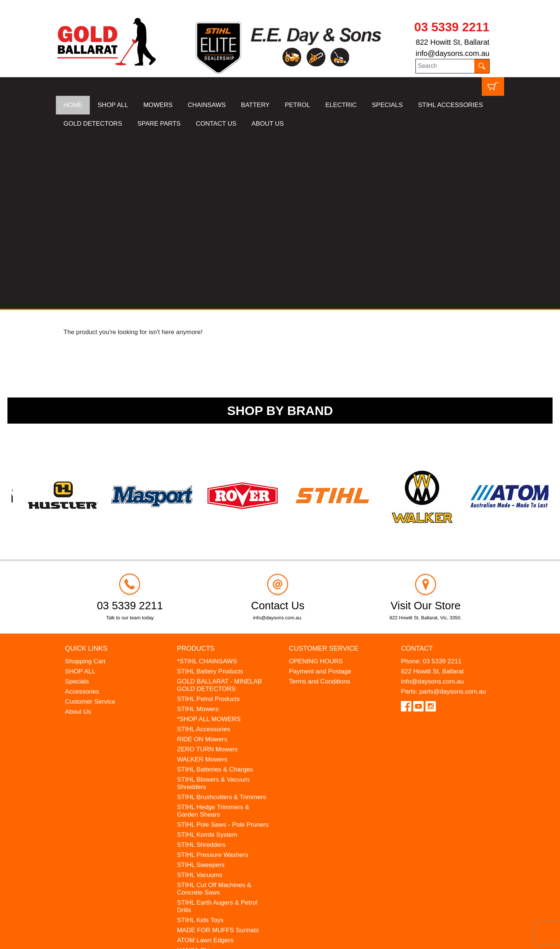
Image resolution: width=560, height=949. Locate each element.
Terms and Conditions (320, 506)
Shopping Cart (85, 486)
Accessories (82, 516)
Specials (77, 506)
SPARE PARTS (159, 124)
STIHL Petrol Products (208, 523)
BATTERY (255, 105)
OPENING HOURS (316, 486)
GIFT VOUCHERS (203, 805)
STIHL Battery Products (210, 496)
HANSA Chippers (201, 775)
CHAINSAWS (207, 105)
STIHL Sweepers (201, 689)
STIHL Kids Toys (200, 744)
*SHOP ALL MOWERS (209, 543)
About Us (78, 536)
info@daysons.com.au (452, 53)
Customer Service (90, 526)
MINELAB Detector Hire (211, 795)
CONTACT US (216, 124)
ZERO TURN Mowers (207, 574)
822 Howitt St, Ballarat (453, 42)
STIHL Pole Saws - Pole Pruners (223, 649)
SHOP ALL (113, 105)
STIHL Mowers (198, 533)
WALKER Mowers (202, 584)
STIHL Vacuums (200, 699)
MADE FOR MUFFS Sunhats (218, 755)
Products (196, 473)
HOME (73, 105)
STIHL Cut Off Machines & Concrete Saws (214, 713)
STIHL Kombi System (207, 659)
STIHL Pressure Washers (213, 679)
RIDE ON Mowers (202, 564)
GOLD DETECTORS (93, 124)
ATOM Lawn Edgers (205, 765)
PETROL (297, 105)
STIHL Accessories (204, 554)
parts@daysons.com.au (453, 516)
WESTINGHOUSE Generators (220, 785)
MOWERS (158, 105)
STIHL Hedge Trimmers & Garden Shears (213, 635)
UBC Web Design (114, 939)
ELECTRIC (341, 105)
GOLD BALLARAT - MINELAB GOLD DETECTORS (219, 510)
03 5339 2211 (452, 27)
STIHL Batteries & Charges (215, 594)
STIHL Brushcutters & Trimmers (222, 621)
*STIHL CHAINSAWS (207, 486)
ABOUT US (268, 124)
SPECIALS (387, 105)
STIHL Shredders (201, 669)
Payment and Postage (320, 496)
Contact (417, 473)
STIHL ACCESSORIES (450, 105)
